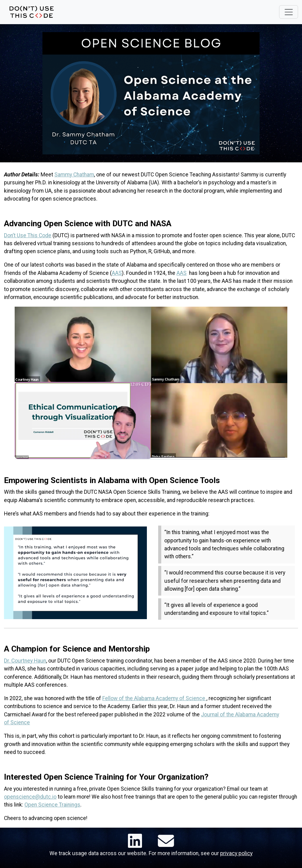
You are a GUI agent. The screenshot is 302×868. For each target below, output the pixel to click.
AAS (117, 273)
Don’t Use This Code (28, 235)
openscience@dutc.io (30, 797)
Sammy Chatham (74, 175)
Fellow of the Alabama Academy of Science (154, 698)
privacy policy (236, 853)
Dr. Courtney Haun (25, 661)
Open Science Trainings (52, 805)
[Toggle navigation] (288, 12)
